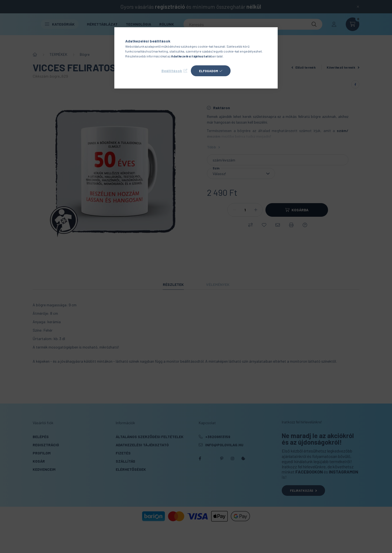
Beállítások (172, 71)
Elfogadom (209, 71)
